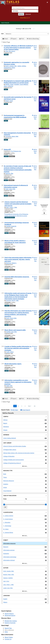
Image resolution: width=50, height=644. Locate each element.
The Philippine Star (16, 151)
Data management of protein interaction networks (17, 134)
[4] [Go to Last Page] (35, 406)
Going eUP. (7, 149)
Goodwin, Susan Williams (21, 84)
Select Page (6, 42)
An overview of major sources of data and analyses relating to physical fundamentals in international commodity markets (18, 169)
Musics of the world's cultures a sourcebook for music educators (15, 242)
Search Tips (8, 628)
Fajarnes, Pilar (9, 173)
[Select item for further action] (2, 46)
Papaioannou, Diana (9, 68)
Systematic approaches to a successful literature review (16, 63)
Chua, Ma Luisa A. (10, 51)
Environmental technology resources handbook (17, 223)
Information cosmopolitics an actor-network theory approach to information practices (18, 382)
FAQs (6, 632)
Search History (9, 614)
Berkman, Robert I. (11, 263)
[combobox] (25, 8)
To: (26, 499)
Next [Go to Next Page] (30, 406)
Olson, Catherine (8, 86)
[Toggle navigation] (47, 2)
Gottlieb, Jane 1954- (11, 332)
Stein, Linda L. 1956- (12, 207)
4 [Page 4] (25, 406)
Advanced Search (10, 615)
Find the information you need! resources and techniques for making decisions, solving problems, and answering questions (18, 314)
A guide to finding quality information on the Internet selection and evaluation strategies (18, 348)
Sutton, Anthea (22, 66)
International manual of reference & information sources (16, 186)
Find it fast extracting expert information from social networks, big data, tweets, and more (18, 259)
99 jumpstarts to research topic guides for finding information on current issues (18, 82)
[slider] (4, 505)
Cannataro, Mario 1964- (12, 136)
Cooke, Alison (10, 352)
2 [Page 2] (18, 406)
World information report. (13, 364)
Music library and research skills (15, 330)
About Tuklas (9, 637)
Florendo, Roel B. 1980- (12, 300)
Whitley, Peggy (9, 84)
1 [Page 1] (15, 406)
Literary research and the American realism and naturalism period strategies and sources (18, 204)
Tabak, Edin (9, 386)
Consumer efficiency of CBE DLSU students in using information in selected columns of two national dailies (18, 48)
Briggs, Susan (9, 101)
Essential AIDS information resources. (17, 277)
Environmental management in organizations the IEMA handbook (15, 116)
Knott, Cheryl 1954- (11, 318)
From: (5, 499)
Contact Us (8, 639)
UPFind (4, 2)
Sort (2, 34)
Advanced (28, 14)
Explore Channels (10, 623)
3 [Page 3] (22, 406)
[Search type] (25, 11)
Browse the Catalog (11, 621)
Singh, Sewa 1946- (10, 189)
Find (21, 14)
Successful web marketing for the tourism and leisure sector (18, 98)
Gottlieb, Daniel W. (11, 226)
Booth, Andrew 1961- (11, 66)
